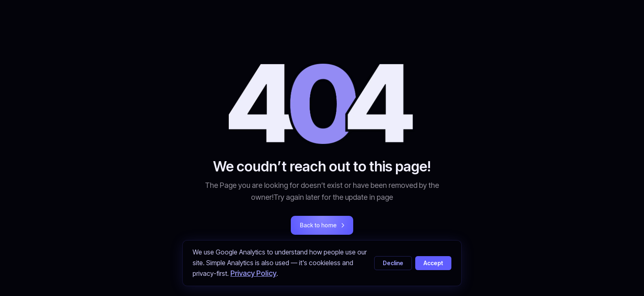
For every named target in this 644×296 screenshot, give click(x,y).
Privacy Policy (253, 273)
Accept (433, 263)
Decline (393, 263)
